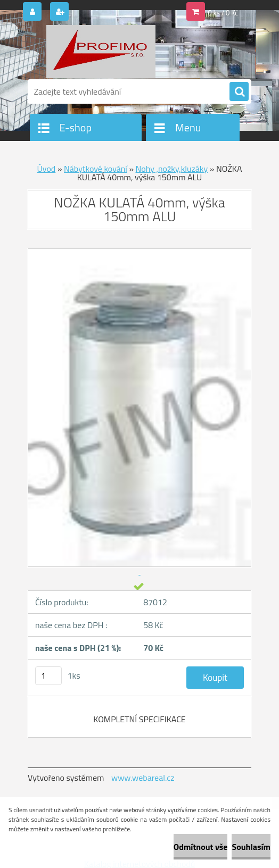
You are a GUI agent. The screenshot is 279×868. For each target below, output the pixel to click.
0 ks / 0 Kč (223, 13)
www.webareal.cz (143, 778)
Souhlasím (251, 847)
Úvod (47, 169)
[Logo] (101, 52)
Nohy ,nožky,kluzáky (172, 169)
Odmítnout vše (201, 847)
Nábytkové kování (96, 169)
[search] (239, 92)
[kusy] (48, 676)
